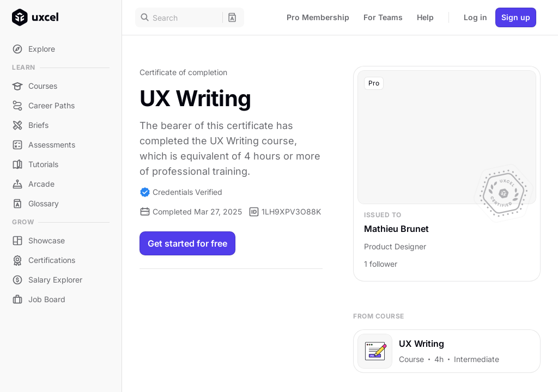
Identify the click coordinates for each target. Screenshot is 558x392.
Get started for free (187, 243)
